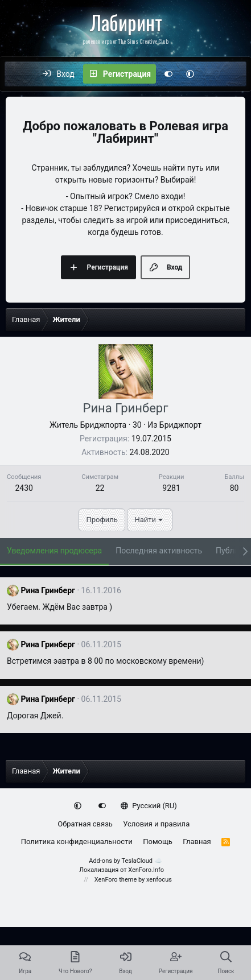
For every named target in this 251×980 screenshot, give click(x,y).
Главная (197, 842)
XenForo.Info (146, 870)
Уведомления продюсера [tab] (54, 551)
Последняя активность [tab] (159, 551)
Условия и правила (156, 824)
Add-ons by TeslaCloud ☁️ (126, 861)
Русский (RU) (149, 806)
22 (100, 488)
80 (234, 488)
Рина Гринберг (48, 590)
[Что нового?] (213, 74)
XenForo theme (116, 880)
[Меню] (19, 74)
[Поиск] (237, 74)
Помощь (158, 842)
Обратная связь (85, 824)
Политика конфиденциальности (77, 842)
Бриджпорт (180, 425)
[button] (190, 74)
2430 (24, 488)
